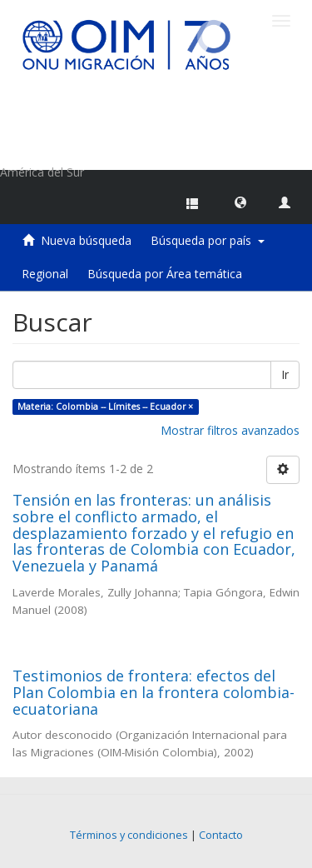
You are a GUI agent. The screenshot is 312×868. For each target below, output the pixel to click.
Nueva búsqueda (86, 240)
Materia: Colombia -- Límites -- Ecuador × (105, 407)
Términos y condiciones (129, 835)
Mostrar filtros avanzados (230, 430)
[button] (240, 202)
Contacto (221, 835)
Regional (45, 274)
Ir (285, 374)
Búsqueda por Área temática (165, 274)
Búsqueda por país (208, 240)
